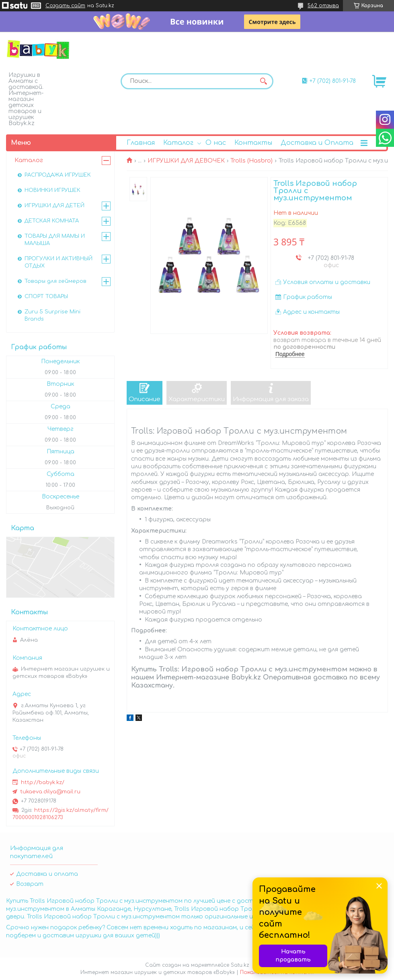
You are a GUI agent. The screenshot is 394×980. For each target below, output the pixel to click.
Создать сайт (65, 6)
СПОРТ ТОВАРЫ (46, 296)
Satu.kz (240, 965)
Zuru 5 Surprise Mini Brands (52, 315)
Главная (141, 143)
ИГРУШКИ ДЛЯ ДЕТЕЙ (54, 206)
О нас (216, 143)
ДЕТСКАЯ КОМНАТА (52, 221)
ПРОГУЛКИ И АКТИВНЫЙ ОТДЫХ (58, 262)
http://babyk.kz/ (43, 782)
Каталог (178, 143)
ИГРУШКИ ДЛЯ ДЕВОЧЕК (186, 161)
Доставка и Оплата (317, 143)
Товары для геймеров (55, 281)
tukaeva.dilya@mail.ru (50, 792)
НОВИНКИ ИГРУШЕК (52, 190)
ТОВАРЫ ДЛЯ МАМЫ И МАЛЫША (55, 240)
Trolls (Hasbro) (251, 161)
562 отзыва (323, 6)
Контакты (253, 143)
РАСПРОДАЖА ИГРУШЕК (58, 175)
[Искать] (263, 81)
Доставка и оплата (47, 874)
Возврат (30, 884)
